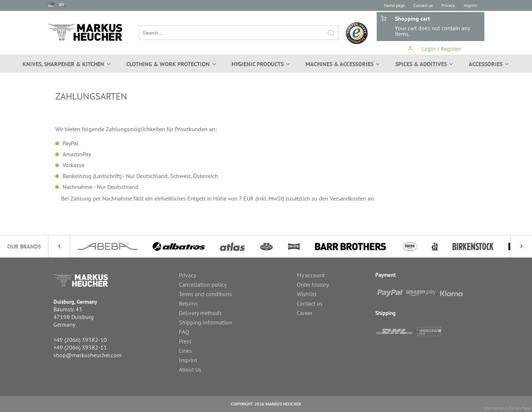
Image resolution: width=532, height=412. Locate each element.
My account (311, 275)
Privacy (448, 5)
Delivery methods (200, 313)
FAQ (184, 332)
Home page (394, 5)
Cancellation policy (203, 284)
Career (305, 313)
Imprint (470, 5)
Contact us (423, 5)
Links (185, 351)
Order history (313, 284)
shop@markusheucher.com (87, 355)
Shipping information (205, 322)
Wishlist (307, 294)
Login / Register (434, 49)
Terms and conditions (205, 294)
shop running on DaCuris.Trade (507, 408)
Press (185, 341)
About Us (190, 369)
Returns (188, 303)
